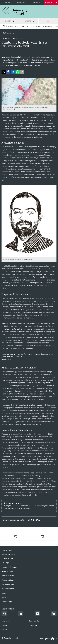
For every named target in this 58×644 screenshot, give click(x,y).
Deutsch (7, 3)
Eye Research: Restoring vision (42, 26)
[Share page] (15, 536)
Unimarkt (5, 597)
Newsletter (33, 625)
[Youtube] (37, 614)
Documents (36, 3)
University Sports (8, 589)
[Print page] (43, 536)
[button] (4, 72)
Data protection (34, 621)
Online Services (7, 571)
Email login (5, 563)
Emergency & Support (9, 567)
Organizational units (23, 3)
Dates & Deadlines (8, 576)
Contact (4, 630)
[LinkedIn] (21, 614)
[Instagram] (4, 614)
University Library (8, 580)
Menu (48, 21)
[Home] (4, 26)
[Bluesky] (54, 614)
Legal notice (6, 621)
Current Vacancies (8, 554)
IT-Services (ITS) (7, 558)
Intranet (4, 593)
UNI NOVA (25, 26)
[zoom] (29, 91)
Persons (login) (7, 602)
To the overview (9, 33)
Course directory (8, 584)
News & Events (13, 26)
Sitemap (4, 625)
